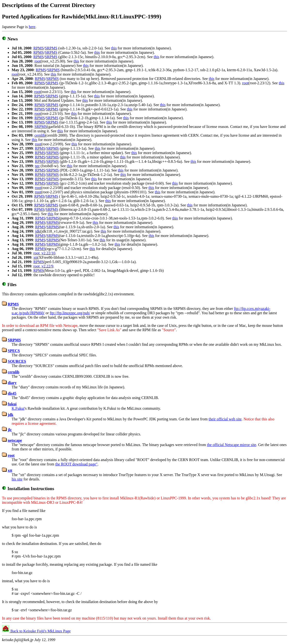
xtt (35, 257)
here (32, 27)
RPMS (39, 48)
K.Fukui (18, 408)
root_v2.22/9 (43, 266)
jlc (10, 430)
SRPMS (51, 48)
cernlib (40, 135)
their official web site (225, 419)
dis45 (12, 393)
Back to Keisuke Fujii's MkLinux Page (40, 631)
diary (12, 383)
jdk (38, 231)
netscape (15, 440)
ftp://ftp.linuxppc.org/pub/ (70, 313)
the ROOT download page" (76, 464)
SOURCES (17, 361)
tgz (37, 166)
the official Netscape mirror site (231, 445)
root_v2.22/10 (44, 253)
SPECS (14, 351)
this (114, 48)
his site (17, 479)
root (38, 61)
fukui (12, 404)
